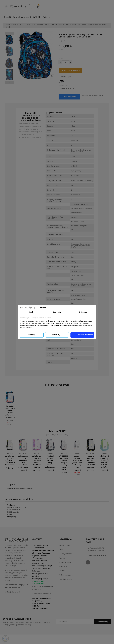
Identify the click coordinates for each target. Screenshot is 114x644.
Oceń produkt (69, 97)
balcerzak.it (16, 592)
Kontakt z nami (64, 545)
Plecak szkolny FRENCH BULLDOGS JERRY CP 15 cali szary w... (77, 460)
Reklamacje (63, 566)
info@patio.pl (12, 517)
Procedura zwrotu (65, 579)
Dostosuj (57, 335)
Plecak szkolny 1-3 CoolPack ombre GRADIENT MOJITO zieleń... (104, 460)
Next (9, 83)
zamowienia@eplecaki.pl (98, 555)
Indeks (61, 86)
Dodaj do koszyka (70, 70)
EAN (60, 89)
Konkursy (62, 571)
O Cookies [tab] (83, 312)
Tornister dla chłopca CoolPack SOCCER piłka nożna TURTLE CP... (10, 412)
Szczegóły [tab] (57, 312)
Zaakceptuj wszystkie (84, 335)
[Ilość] (65, 62)
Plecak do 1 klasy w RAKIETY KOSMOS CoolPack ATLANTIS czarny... (91, 460)
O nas (61, 549)
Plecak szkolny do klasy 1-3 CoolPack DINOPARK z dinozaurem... (10, 459)
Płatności (62, 558)
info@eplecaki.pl (43, 545)
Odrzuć (32, 335)
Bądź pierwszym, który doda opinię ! (20, 488)
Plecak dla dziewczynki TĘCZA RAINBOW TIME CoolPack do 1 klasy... (23, 460)
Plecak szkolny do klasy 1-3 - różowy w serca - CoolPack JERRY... (37, 460)
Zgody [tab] (31, 312)
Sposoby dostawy (65, 554)
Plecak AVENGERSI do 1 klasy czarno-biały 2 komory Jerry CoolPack (64, 461)
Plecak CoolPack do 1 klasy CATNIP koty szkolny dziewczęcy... (51, 460)
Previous (9, 33)
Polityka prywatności (66, 575)
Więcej (47, 17)
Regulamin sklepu (65, 562)
